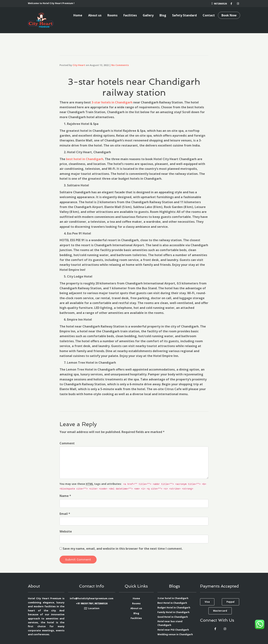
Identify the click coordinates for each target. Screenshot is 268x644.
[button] (207, 602)
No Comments (120, 65)
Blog (163, 15)
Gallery (148, 15)
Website (66, 531)
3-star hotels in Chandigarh (112, 102)
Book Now (229, 15)
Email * (65, 514)
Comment (67, 443)
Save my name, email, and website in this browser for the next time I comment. (123, 549)
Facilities (130, 15)
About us (95, 15)
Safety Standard (184, 15)
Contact (209, 15)
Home (78, 15)
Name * (65, 496)
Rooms (112, 15)
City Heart (79, 65)
